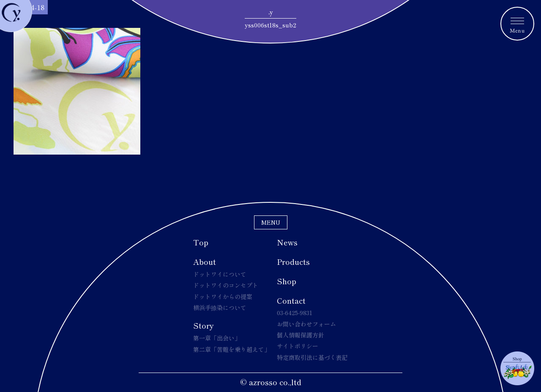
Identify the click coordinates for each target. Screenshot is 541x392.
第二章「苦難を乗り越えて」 (232, 349)
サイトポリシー (298, 346)
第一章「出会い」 (217, 338)
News (287, 242)
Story (204, 325)
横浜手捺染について (220, 308)
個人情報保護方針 (301, 335)
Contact (291, 300)
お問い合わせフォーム (306, 324)
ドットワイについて (220, 274)
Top (201, 242)
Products (293, 261)
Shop (287, 281)
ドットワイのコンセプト (226, 285)
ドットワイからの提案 (223, 297)
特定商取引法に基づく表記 (312, 357)
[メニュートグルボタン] (517, 24)
